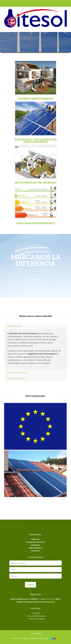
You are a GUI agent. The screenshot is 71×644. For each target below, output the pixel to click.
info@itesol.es (23, 599)
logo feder (37, 613)
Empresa (35, 539)
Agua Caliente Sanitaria (37, 616)
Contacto (35, 551)
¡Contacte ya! (30, 279)
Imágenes (36, 545)
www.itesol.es (48, 602)
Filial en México (35, 548)
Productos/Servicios (35, 542)
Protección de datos (37, 619)
